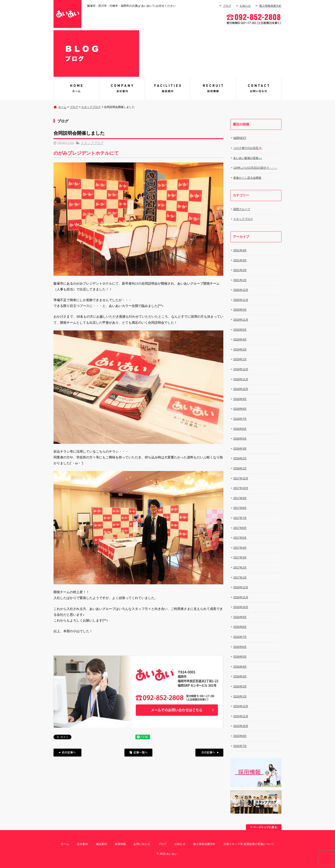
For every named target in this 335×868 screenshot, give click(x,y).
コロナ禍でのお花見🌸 (248, 148)
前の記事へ (67, 753)
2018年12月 (241, 369)
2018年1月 (240, 468)
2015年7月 (240, 746)
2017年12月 (241, 478)
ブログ (227, 6)
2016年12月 (241, 587)
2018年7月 (240, 419)
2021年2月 (240, 270)
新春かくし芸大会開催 (247, 178)
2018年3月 (240, 449)
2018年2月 (240, 458)
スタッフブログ (91, 107)
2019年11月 (241, 320)
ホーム (62, 107)
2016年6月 (240, 647)
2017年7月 (240, 518)
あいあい (76, 88)
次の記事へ (209, 753)
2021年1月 (240, 280)
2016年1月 (240, 696)
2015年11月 (241, 716)
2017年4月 (240, 548)
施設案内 (167, 88)
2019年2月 (240, 350)
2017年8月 (240, 508)
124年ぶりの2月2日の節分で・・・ (255, 168)
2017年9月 (240, 498)
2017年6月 (240, 528)
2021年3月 (240, 260)
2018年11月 (241, 379)
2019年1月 (240, 359)
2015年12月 (241, 706)
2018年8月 (240, 409)
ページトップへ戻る (264, 827)
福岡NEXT (240, 138)
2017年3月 (240, 558)
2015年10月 (241, 726)
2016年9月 (240, 617)
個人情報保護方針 (270, 6)
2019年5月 (240, 330)
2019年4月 (240, 340)
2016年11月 (241, 597)
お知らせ (245, 6)
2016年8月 (240, 627)
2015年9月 (240, 736)
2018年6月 (240, 429)
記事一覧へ (138, 753)
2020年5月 (240, 310)
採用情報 (213, 88)
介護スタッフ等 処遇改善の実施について (249, 844)
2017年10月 (241, 488)
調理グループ (242, 209)
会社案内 (122, 88)
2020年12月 (241, 290)
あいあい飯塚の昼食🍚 (248, 158)
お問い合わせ (259, 88)
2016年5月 (240, 657)
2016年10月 (241, 607)
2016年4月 (240, 667)
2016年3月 (240, 676)
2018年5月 (240, 439)
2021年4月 (240, 250)
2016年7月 (240, 637)
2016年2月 (240, 686)
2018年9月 (240, 399)
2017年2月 (240, 568)
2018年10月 (241, 389)
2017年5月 (240, 538)
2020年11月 (241, 300)
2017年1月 (240, 578)
